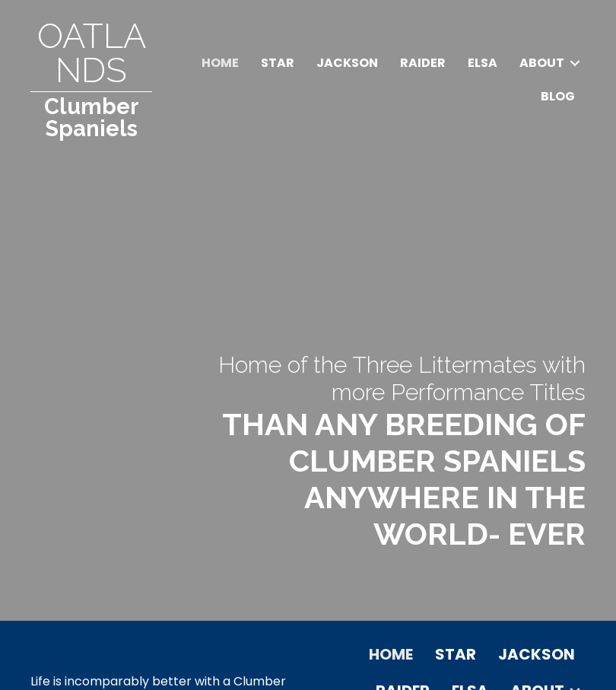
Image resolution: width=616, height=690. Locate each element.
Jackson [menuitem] (347, 63)
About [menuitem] (542, 63)
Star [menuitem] (278, 63)
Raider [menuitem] (423, 63)
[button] (575, 63)
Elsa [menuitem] (483, 63)
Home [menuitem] (220, 63)
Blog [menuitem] (558, 96)
